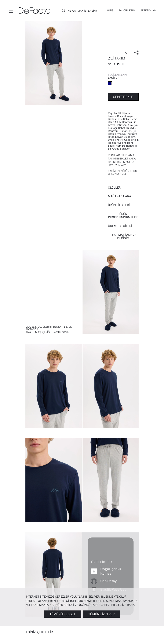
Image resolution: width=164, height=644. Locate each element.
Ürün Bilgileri (119, 205)
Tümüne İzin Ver (101, 614)
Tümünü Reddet (63, 614)
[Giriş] (110, 11)
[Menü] (11, 11)
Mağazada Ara (120, 196)
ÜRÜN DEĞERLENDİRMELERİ (123, 216)
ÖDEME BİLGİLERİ (120, 226)
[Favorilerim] (127, 11)
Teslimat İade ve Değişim (123, 236)
